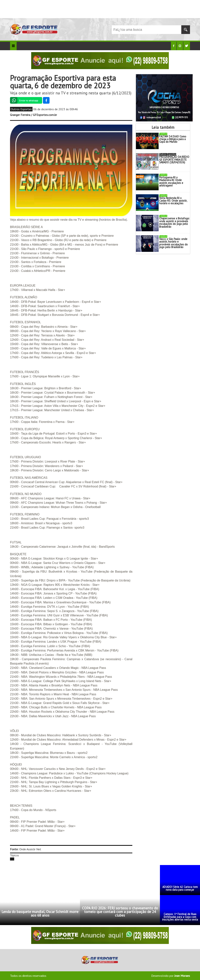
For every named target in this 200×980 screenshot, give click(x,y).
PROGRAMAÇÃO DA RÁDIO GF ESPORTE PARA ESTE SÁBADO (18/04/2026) (174, 160)
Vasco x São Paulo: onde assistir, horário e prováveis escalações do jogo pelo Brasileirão (173, 243)
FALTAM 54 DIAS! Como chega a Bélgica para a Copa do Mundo (173, 139)
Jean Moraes (182, 976)
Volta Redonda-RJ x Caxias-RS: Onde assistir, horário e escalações (173, 201)
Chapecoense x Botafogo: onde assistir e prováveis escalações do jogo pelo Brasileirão (174, 222)
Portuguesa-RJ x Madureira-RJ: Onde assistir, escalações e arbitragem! (171, 181)
